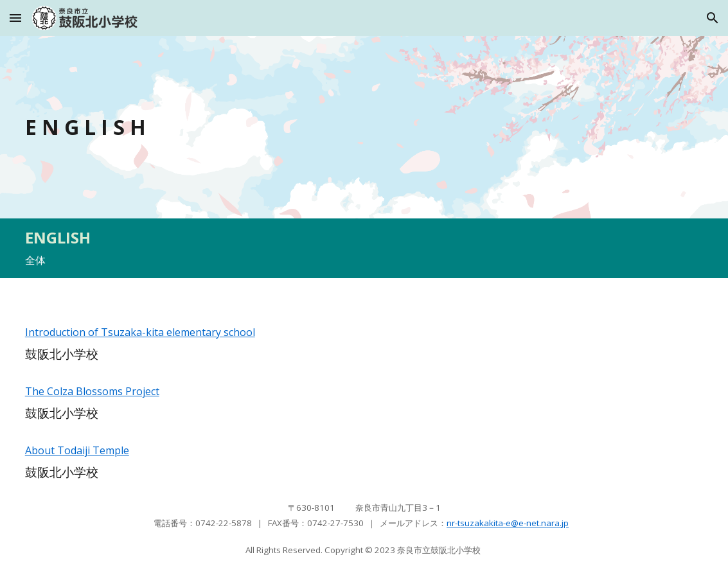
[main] (277, 127)
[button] (15, 18)
